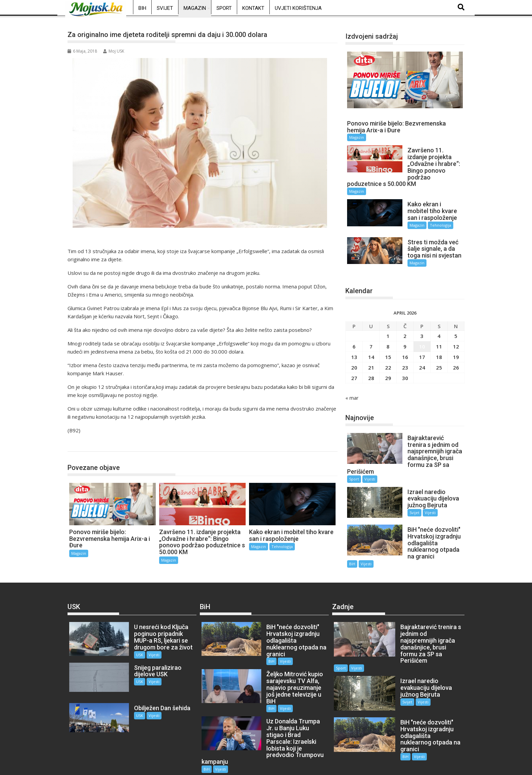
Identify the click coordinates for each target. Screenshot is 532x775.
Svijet (165, 8)
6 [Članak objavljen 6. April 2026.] (354, 340)
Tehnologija (282, 546)
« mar (352, 392)
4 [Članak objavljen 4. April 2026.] (439, 330)
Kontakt (253, 8)
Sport (224, 8)
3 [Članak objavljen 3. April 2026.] (422, 330)
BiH (142, 8)
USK (134, 646)
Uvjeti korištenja (298, 8)
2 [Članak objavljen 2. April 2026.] (405, 330)
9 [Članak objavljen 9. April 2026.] (405, 340)
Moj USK (114, 51)
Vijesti (370, 473)
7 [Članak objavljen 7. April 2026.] (371, 340)
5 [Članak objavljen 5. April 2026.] (456, 330)
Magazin (195, 8)
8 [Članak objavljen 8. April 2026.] (388, 340)
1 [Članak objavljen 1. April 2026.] (388, 330)
